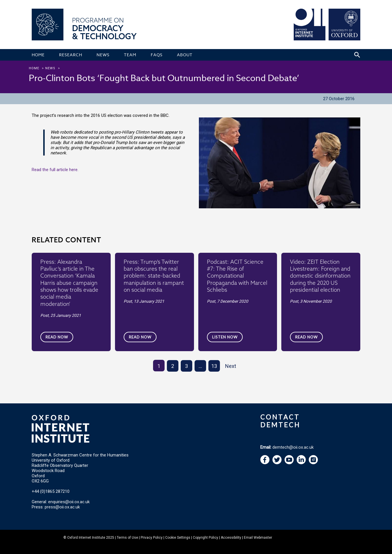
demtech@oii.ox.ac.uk (293, 447)
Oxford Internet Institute (86, 538)
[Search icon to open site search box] (357, 55)
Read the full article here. (55, 170)
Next (231, 366)
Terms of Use (127, 538)
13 (214, 366)
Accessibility (231, 538)
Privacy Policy (152, 538)
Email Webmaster (258, 538)
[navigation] (289, 463)
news (50, 68)
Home (34, 68)
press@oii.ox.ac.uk (62, 507)
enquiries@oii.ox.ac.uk (69, 502)
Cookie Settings (178, 538)
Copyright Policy (206, 538)
